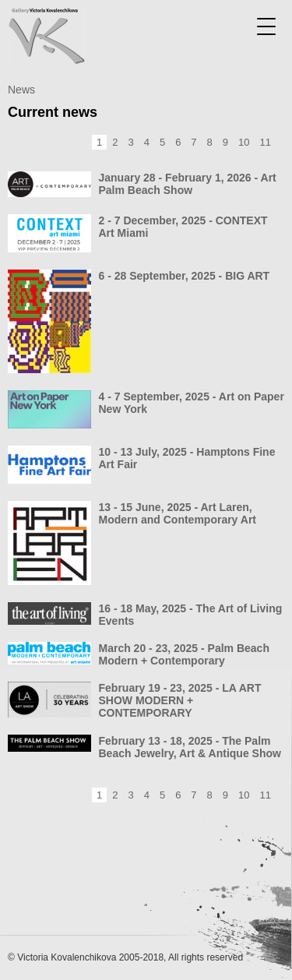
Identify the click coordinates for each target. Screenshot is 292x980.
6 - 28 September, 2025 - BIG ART (185, 276)
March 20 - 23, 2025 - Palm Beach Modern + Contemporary (184, 654)
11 (266, 142)
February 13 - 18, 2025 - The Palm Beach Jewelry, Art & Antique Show (190, 747)
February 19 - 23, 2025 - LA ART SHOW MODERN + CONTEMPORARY (180, 700)
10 (244, 142)
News (21, 90)
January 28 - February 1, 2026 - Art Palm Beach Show (188, 184)
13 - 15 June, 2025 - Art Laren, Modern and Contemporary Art (178, 513)
